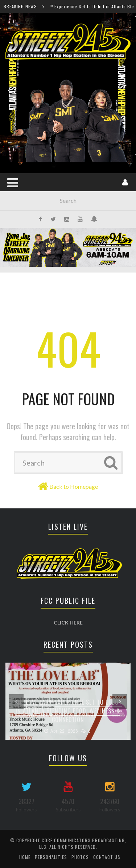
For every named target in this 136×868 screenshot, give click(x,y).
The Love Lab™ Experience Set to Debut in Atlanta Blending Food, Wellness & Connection (68, 711)
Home (25, 857)
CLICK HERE (68, 623)
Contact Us (107, 857)
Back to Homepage (74, 486)
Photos (80, 857)
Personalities (51, 857)
